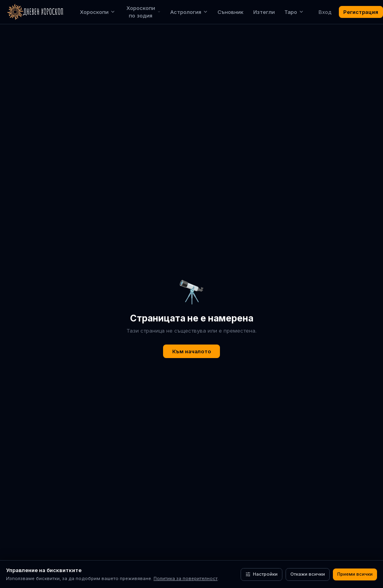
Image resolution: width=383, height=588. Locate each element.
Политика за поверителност (186, 578)
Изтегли (264, 12)
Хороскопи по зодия (144, 12)
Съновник (230, 12)
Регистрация (361, 12)
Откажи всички (308, 574)
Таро (294, 12)
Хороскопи (98, 12)
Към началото (192, 351)
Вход (325, 12)
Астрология (189, 12)
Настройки (261, 574)
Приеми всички (355, 574)
